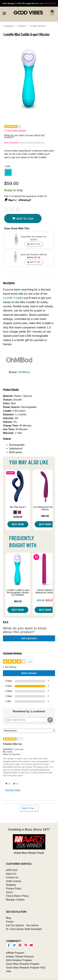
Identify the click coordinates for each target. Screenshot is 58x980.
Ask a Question (12, 143)
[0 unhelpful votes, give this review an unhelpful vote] (15, 784)
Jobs (9, 971)
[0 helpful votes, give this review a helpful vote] (7, 784)
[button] (8, 172)
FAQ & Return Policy (17, 896)
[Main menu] (4, 13)
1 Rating (8, 130)
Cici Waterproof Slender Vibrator (45, 508)
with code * (29, 3)
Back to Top (29, 808)
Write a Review (19, 130)
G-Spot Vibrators (38, 26)
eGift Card (12, 870)
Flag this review (13, 790)
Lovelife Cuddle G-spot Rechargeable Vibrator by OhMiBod (18, 593)
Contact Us (12, 877)
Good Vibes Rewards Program (23, 964)
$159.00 (18, 517)
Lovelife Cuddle (13, 298)
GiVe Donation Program (19, 960)
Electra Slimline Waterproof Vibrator (45, 591)
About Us (11, 874)
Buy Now (18, 524)
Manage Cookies (15, 900)
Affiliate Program (15, 953)
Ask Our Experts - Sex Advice (22, 925)
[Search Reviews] (29, 720)
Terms (9, 892)
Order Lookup (13, 881)
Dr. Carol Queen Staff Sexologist (24, 929)
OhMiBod (24, 372)
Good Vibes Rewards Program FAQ (26, 968)
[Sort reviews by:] (29, 731)
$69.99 (45, 516)
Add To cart (23, 219)
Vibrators (22, 26)
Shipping (11, 885)
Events (10, 922)
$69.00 (18, 601)
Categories (9, 26)
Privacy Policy (14, 888)
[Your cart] (52, 13)
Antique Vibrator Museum (20, 956)
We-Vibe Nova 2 (18, 507)
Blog (8, 918)
